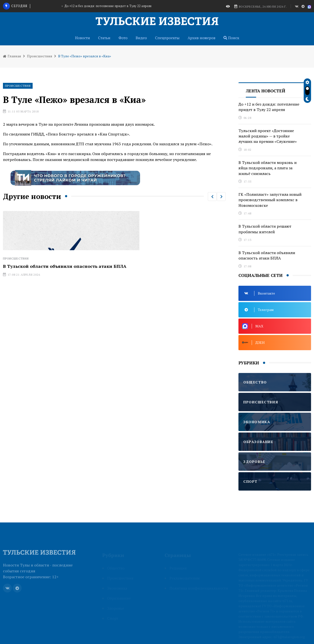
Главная (12, 56)
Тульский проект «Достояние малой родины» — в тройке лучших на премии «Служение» (268, 136)
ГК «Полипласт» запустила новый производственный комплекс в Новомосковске (270, 200)
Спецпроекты (167, 38)
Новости (83, 38)
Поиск (231, 38)
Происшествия (40, 56)
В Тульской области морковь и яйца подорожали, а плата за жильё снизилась (268, 168)
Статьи (104, 38)
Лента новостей (266, 91)
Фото (123, 38)
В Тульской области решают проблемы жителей (265, 229)
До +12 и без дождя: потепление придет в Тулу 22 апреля (108, 6)
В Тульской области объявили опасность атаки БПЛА (65, 266)
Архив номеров (202, 38)
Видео (141, 38)
